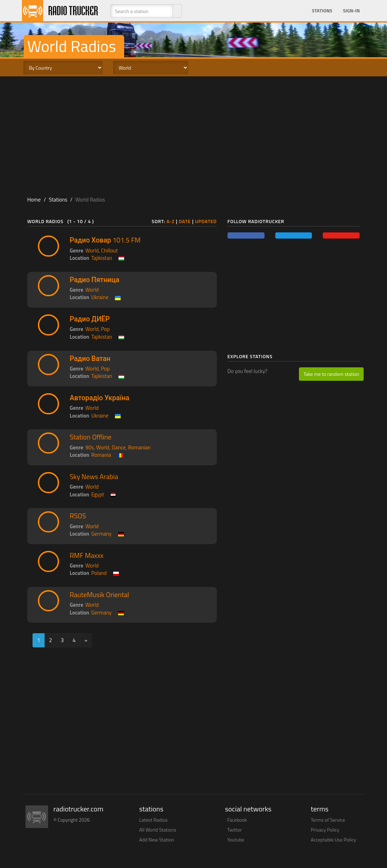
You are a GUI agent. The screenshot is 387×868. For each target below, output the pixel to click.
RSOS (78, 516)
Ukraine (100, 297)
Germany (101, 534)
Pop (106, 329)
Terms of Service (328, 820)
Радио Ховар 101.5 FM (105, 240)
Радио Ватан (90, 359)
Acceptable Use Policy (334, 840)
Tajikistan (102, 258)
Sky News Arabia (94, 477)
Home (34, 200)
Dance (119, 447)
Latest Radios (154, 820)
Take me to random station (331, 374)
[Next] (86, 640)
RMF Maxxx (87, 555)
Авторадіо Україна (100, 398)
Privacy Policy (325, 830)
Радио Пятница (94, 280)
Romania (101, 455)
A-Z (171, 221)
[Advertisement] (193, 133)
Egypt (98, 494)
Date (185, 221)
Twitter (235, 830)
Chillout (110, 251)
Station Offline (91, 437)
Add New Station (157, 840)
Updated (206, 221)
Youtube (236, 840)
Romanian (139, 447)
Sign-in (351, 11)
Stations (322, 11)
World (92, 251)
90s (89, 447)
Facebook (237, 820)
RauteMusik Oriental (99, 595)
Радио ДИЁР (90, 319)
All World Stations (158, 830)
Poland (99, 573)
